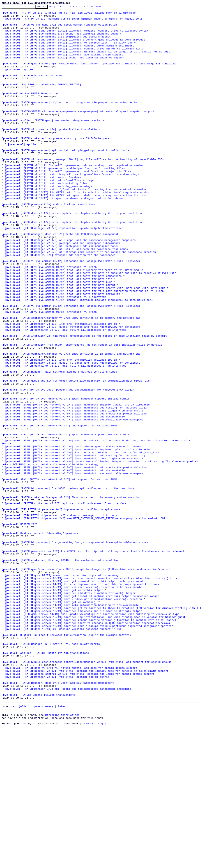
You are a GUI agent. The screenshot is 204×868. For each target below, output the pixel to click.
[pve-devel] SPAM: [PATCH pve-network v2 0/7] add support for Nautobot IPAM (59, 510)
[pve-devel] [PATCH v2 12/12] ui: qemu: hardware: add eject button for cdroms (64, 237)
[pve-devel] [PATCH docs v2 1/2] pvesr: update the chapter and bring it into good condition (72, 255)
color (70, 8)
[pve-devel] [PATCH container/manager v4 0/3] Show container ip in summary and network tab (71, 381)
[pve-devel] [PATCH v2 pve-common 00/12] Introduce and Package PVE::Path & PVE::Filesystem (71, 366)
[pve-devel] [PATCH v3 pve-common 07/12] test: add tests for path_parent (60, 341)
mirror (84, 8)
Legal (102, 865)
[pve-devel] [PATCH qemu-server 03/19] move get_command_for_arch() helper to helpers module (75, 696)
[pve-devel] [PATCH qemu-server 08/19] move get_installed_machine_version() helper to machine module (82, 714)
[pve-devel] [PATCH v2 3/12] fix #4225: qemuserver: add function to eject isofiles (68, 205)
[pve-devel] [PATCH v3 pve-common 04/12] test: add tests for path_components (63, 330)
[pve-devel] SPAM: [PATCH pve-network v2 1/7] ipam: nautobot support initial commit (66, 477)
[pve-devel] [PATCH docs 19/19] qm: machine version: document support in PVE (63, 754)
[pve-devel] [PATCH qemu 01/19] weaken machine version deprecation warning (62, 689)
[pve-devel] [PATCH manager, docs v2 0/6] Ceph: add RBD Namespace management (60, 280)
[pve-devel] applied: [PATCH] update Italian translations (45, 783)
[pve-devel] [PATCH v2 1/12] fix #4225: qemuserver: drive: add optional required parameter (74, 197)
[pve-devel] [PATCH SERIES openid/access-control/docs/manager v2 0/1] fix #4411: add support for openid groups (87, 793)
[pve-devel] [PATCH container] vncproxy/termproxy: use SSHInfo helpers (55, 165)
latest (62, 846)
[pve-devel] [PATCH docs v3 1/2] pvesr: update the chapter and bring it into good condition (72, 266)
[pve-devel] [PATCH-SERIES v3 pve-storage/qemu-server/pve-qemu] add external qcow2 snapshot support (78, 133)
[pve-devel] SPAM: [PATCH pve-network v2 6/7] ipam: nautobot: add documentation (66, 499)
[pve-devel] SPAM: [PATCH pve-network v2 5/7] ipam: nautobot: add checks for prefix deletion (76, 495)
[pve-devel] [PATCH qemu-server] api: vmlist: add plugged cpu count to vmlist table (66, 180)
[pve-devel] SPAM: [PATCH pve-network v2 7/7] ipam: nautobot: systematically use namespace (74, 503)
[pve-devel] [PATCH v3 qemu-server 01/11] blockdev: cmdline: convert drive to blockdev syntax (77, 36)
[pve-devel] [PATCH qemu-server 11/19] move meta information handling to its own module (72, 725)
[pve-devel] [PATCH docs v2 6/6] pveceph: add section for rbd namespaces (60, 305)
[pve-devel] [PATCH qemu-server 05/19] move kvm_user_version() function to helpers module (73, 704)
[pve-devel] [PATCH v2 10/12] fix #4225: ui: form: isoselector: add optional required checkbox (77, 230)
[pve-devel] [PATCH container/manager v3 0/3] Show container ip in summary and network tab (71, 424)
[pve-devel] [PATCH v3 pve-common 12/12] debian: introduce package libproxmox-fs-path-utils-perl (79, 359)
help (59, 8)
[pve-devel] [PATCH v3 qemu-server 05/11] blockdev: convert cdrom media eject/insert (69, 54)
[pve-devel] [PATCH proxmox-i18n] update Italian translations (48, 244)
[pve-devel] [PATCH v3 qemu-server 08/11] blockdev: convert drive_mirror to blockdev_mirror (75, 57)
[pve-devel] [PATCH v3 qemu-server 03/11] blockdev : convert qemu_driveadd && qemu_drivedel (75, 47)
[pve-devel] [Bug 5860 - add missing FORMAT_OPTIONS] (41, 101)
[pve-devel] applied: (20, 83)
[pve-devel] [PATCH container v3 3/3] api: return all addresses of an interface (66, 438)
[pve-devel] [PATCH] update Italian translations (38, 833)
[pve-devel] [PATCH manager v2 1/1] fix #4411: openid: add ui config (57, 811)
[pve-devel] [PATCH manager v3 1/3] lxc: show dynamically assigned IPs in (61, 431)
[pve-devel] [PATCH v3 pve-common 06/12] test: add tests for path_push (59, 337)
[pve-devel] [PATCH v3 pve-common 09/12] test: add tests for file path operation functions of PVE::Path (84, 348)
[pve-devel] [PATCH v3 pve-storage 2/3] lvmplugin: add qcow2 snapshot (58, 43)
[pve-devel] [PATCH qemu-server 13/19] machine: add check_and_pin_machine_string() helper (73, 732)
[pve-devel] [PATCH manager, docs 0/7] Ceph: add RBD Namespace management (58, 819)
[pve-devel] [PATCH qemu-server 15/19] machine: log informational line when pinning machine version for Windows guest (95, 740)
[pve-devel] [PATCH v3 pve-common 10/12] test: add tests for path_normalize (62, 352)
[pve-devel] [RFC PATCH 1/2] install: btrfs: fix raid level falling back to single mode (69, 14)
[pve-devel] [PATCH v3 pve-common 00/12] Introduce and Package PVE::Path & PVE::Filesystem (71, 312)
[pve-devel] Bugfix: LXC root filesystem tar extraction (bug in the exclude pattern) (66, 761)
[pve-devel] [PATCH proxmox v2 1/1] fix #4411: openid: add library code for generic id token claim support (87, 804)
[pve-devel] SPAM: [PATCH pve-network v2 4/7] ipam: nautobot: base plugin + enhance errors (74, 492)
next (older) (20, 846)
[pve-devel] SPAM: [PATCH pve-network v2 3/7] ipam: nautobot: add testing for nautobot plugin (77, 488)
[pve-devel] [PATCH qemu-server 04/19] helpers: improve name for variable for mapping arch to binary (82, 700)
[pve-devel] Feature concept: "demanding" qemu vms (40, 639)
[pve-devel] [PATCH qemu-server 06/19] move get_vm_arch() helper (54, 707)
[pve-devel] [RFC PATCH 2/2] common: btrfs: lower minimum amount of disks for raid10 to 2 (73, 22)
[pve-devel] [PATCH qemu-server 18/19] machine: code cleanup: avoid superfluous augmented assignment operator (89, 750)
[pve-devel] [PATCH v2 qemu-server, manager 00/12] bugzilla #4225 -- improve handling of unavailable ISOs (83, 190)
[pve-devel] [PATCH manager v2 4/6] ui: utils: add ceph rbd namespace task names (66, 298)
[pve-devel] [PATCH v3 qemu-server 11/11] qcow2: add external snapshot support (65, 68)
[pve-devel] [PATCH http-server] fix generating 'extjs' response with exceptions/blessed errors (75, 650)
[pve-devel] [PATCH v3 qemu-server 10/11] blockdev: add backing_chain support (64, 65)
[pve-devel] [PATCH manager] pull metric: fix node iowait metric (51, 772)
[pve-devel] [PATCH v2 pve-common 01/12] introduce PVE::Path (51, 373)
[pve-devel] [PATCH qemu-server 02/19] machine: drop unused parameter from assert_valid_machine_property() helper (92, 693)
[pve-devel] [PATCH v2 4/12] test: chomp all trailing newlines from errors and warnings (72, 208)
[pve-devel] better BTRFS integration (30, 111)
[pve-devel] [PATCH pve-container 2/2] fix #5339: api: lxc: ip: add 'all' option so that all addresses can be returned (93, 661)
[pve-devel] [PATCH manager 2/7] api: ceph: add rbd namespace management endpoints (68, 826)
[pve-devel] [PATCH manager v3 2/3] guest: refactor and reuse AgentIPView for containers (73, 434)
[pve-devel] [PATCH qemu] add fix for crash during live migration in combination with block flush (76, 456)
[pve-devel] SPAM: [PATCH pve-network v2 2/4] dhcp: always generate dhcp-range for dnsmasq (74, 535)
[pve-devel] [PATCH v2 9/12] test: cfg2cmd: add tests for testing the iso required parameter (76, 226)
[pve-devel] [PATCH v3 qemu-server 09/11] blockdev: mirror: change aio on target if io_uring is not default (87, 61)
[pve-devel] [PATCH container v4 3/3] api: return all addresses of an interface (66, 395)
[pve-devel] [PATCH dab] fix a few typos (32, 90)
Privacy (88, 865)
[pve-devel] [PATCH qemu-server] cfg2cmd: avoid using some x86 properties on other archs (69, 122)
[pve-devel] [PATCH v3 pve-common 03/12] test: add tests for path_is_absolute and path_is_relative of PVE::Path (91, 327)
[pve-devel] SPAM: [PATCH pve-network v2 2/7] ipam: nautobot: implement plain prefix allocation (78, 485)
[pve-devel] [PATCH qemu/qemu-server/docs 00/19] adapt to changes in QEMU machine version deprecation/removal (86, 682)
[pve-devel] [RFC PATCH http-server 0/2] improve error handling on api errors (61, 610)
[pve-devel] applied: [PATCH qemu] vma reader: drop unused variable (53, 144)
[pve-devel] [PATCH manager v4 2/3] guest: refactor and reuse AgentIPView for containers (73, 391)
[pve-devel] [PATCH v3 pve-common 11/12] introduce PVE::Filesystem (55, 355)
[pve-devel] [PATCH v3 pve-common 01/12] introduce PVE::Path (51, 320)
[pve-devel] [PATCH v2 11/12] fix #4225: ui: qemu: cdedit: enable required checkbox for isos (76, 233)
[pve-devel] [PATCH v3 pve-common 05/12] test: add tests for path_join (59, 334)
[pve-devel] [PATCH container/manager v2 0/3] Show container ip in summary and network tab (71, 596)
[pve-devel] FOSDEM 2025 (19, 628)
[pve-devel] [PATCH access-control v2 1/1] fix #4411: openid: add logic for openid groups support (80, 808)
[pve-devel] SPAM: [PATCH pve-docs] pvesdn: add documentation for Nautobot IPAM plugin (68, 467)
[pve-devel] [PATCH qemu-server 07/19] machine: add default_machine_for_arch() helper (70, 711)
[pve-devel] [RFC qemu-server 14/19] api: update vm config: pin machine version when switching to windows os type (92, 736)
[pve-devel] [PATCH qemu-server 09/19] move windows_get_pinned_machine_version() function (73, 718)
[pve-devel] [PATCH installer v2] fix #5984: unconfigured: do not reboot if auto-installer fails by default (84, 402)
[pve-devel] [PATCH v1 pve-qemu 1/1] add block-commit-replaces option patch (59, 29)
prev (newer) (44, 846)
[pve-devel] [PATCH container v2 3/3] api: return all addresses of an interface (66, 603)
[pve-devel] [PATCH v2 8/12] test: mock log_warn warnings (48, 223)
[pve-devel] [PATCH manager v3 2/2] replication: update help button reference (64, 273)
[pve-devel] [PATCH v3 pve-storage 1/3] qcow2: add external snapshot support (63, 39)
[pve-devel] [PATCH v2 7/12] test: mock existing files (46, 219)
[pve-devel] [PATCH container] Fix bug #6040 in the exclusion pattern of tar (60, 671)
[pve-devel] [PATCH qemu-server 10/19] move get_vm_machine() (51, 722)
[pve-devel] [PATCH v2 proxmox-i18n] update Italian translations (51, 154)
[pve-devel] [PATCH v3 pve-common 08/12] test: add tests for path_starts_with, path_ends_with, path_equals (87, 345)
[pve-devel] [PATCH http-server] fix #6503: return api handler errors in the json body (68, 585)
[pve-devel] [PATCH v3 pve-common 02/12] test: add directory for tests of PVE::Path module (74, 323)
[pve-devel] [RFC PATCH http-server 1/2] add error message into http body (61, 617)
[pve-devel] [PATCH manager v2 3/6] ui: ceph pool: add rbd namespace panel (62, 294)
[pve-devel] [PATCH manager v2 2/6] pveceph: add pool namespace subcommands (62, 291)
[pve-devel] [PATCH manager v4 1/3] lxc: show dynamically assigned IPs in (61, 388)
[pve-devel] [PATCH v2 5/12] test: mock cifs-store (43, 212)
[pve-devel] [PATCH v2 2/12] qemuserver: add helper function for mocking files (65, 201)
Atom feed (100, 8)
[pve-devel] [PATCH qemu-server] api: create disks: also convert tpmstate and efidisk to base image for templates (89, 75)
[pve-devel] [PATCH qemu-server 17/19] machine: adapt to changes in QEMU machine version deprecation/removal (88, 747)
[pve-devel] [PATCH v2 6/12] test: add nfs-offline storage (49, 215)
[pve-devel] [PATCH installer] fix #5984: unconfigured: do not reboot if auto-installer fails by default (82, 413)
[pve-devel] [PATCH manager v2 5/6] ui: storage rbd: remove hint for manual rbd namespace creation (80, 302)
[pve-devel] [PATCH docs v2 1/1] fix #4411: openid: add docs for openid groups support (71, 801)
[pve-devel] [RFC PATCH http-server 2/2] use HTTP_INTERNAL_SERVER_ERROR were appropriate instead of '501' (86, 621)
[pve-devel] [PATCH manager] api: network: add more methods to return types (59, 445)
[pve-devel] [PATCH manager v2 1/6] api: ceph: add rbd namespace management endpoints (70, 287)
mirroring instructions (62, 855)
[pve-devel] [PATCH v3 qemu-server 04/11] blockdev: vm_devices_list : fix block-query (70, 50)
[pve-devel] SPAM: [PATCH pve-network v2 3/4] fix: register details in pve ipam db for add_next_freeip (84, 542)
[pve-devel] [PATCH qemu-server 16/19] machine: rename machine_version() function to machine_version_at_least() (91, 743)
